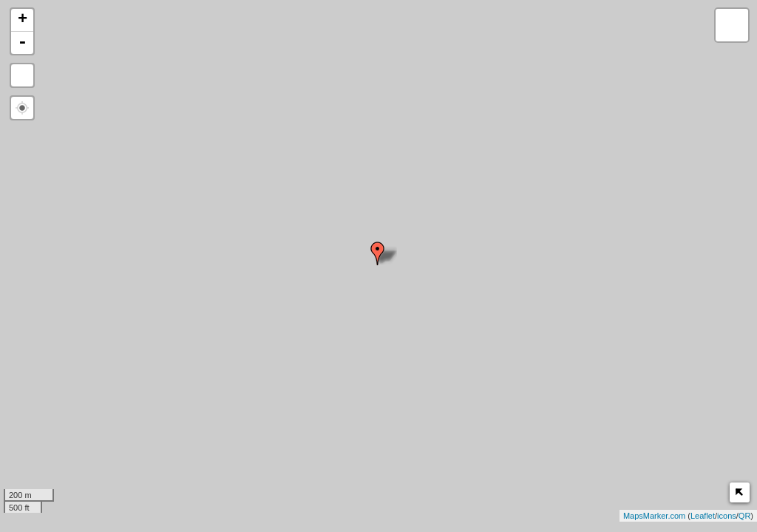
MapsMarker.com (654, 516)
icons (727, 516)
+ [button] (23, 20)
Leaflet (703, 516)
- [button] (22, 43)
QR (745, 516)
